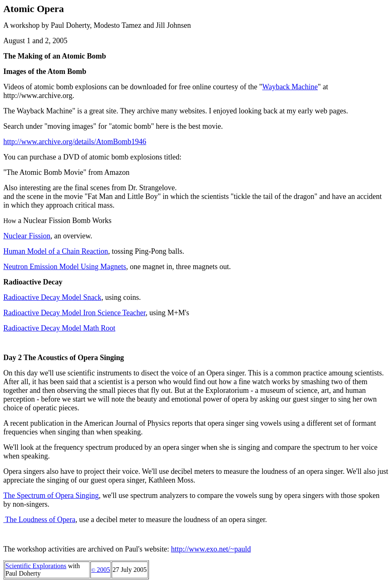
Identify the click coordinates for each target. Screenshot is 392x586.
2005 (101, 570)
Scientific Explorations (36, 566)
